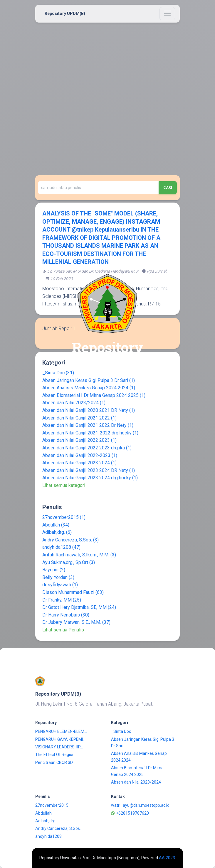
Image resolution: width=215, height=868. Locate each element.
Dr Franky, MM (62, 600)
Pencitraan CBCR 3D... (55, 762)
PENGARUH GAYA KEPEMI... (60, 739)
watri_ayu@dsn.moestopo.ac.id (140, 805)
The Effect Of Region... (56, 755)
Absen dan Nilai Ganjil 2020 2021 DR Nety (89, 410)
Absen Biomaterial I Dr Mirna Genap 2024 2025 (94, 395)
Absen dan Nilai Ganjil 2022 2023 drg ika (87, 448)
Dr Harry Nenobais (66, 615)
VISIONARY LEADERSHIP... (59, 747)
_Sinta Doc (121, 731)
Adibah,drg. (57, 532)
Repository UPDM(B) (65, 13)
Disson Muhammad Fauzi (73, 592)
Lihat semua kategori (64, 485)
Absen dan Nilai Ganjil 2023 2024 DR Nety (89, 470)
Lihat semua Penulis (63, 630)
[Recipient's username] (99, 188)
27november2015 (64, 517)
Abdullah (56, 525)
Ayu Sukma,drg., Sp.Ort (69, 562)
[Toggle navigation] (167, 14)
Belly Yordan (58, 577)
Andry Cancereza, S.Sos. (70, 540)
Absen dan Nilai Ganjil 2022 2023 (79, 440)
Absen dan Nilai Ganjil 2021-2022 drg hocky (90, 433)
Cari (168, 188)
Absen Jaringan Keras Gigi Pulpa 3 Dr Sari (89, 380)
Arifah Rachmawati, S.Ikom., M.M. (79, 555)
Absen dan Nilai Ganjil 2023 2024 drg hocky (90, 478)
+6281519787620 (130, 813)
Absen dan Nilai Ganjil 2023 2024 (79, 463)
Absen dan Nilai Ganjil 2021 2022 (79, 418)
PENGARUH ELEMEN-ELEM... (61, 731)
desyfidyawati (60, 585)
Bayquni (54, 570)
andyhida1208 (61, 547)
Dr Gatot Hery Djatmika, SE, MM (79, 607)
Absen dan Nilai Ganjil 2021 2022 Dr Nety (88, 425)
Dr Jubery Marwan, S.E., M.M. (76, 622)
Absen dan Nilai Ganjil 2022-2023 (80, 455)
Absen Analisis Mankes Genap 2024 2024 (89, 388)
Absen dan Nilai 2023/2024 (74, 403)
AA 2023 (167, 858)
